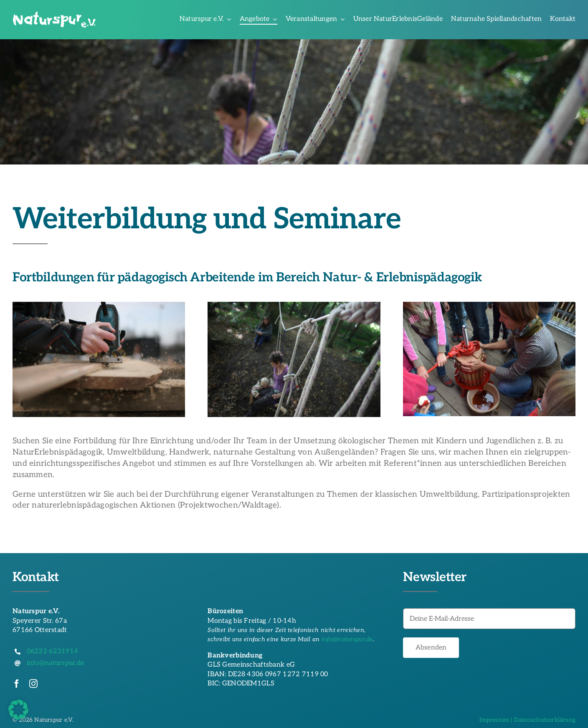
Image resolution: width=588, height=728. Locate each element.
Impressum (494, 720)
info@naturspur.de (347, 639)
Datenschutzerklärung (545, 720)
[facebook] (17, 684)
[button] (18, 710)
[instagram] (33, 684)
